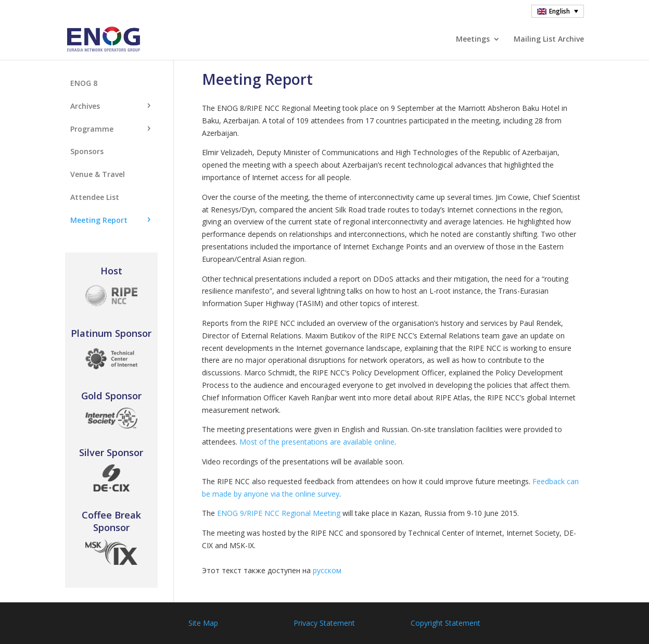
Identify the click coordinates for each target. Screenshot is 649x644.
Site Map (203, 623)
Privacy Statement (324, 623)
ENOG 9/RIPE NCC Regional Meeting (279, 513)
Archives (85, 106)
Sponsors (87, 151)
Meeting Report (99, 220)
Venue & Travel (98, 174)
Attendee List (95, 197)
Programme (92, 129)
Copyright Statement (446, 623)
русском (327, 570)
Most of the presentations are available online (317, 442)
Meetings (473, 40)
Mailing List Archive (549, 40)
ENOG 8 (84, 83)
